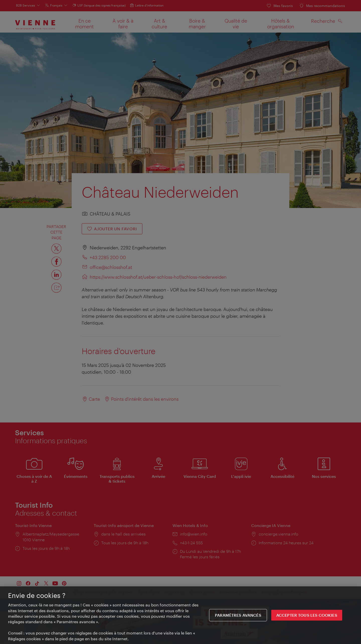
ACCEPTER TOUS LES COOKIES (307, 617)
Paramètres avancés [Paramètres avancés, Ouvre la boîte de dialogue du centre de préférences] (238, 617)
